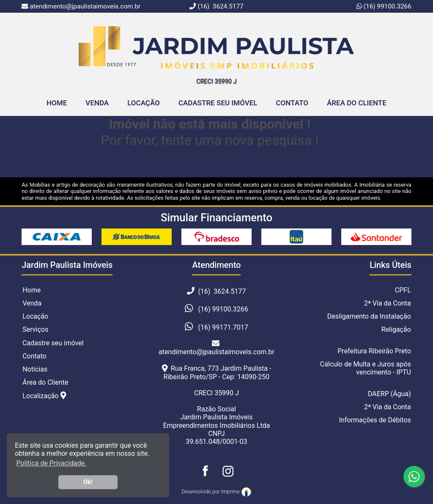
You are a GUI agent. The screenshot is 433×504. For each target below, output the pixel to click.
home (57, 103)
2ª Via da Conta (388, 303)
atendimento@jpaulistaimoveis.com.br (216, 348)
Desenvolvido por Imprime (216, 492)
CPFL (403, 290)
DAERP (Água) (389, 394)
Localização (44, 396)
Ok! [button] (88, 482)
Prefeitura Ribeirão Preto (374, 351)
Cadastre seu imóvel (53, 343)
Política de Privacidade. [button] (51, 463)
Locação (144, 103)
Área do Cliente (357, 103)
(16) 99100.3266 (387, 6)
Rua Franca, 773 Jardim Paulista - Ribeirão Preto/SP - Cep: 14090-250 (217, 372)
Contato (292, 103)
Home (32, 290)
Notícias (35, 369)
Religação (396, 329)
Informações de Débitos (375, 420)
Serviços (35, 329)
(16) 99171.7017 (223, 327)
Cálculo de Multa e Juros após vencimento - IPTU (366, 368)
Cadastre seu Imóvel (218, 103)
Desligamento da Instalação (369, 316)
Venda (97, 103)
